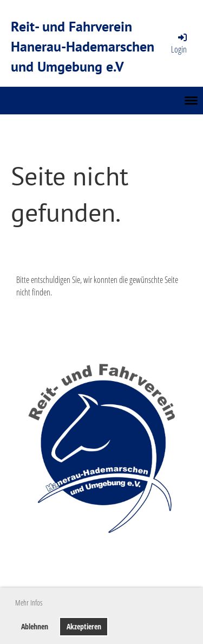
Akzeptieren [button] (84, 626)
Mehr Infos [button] (29, 603)
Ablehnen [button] (35, 626)
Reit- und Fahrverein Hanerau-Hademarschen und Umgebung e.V (83, 46)
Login (180, 43)
